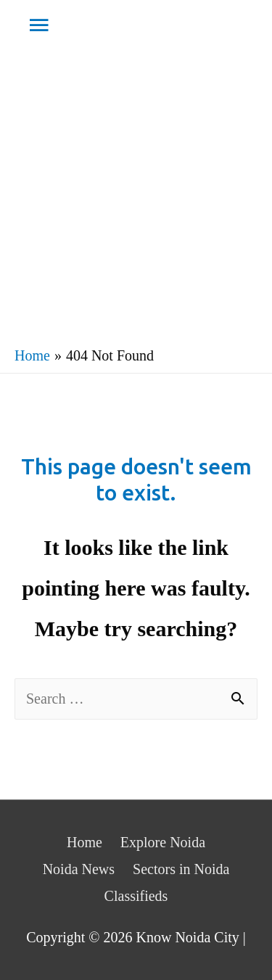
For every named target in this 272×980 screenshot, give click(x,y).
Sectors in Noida (181, 869)
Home (85, 842)
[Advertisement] (136, 195)
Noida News (79, 869)
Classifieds (136, 896)
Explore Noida (163, 842)
